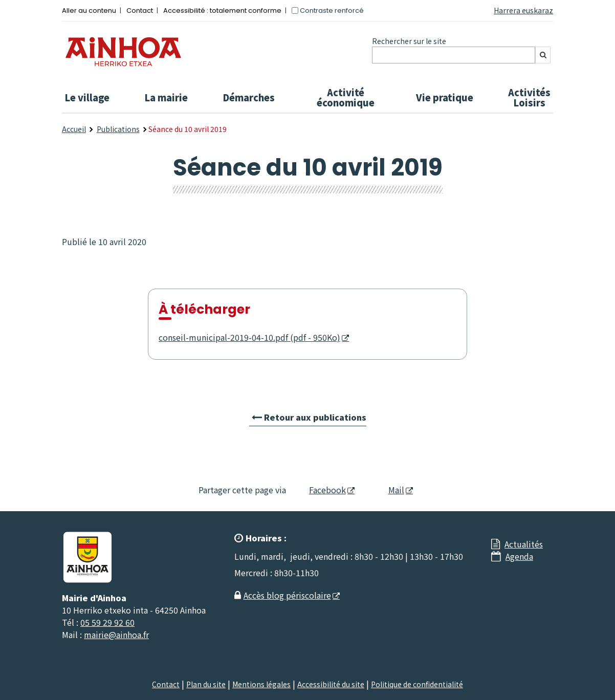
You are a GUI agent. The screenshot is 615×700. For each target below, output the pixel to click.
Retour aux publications (315, 417)
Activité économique (346, 97)
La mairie (166, 97)
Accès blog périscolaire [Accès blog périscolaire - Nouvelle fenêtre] (287, 595)
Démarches (249, 97)
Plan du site (206, 684)
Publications (118, 129)
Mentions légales (261, 684)
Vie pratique (445, 97)
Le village (87, 97)
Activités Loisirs (529, 97)
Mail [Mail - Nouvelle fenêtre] (387, 490)
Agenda (519, 556)
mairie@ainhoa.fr (116, 635)
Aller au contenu (89, 10)
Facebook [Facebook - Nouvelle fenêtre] (321, 490)
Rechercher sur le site (409, 41)
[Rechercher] (543, 55)
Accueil (74, 129)
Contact (140, 10)
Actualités (524, 544)
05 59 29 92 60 (107, 622)
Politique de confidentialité (417, 684)
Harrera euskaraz (523, 10)
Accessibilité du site (331, 684)
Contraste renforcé (332, 10)
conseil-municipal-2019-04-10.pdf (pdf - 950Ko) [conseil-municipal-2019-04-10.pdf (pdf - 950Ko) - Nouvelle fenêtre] (249, 337)
